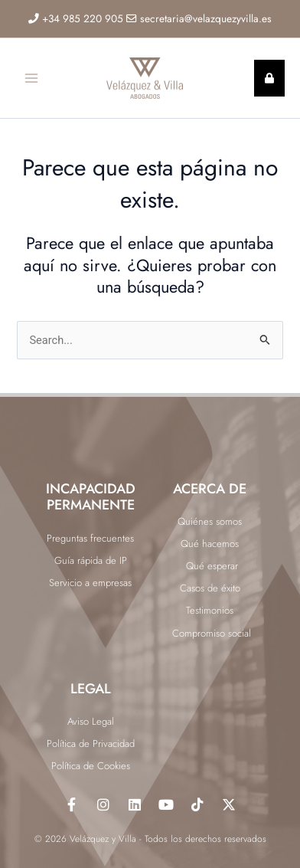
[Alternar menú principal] (31, 78)
